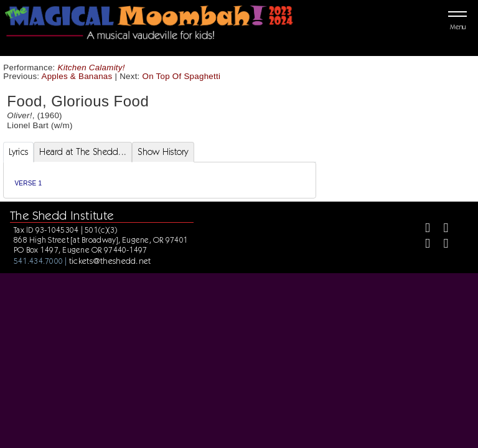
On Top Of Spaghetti (182, 76)
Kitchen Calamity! (91, 68)
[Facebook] (422, 229)
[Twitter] (440, 229)
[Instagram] (422, 245)
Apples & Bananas (77, 76)
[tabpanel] (160, 180)
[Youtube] (440, 245)
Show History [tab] (163, 152)
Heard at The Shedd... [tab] (83, 152)
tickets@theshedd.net (110, 261)
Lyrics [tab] (19, 152)
